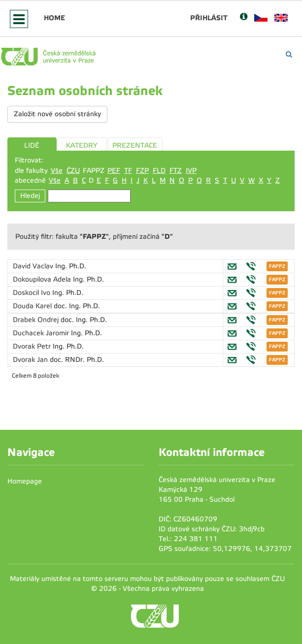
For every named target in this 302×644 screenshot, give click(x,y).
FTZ (176, 171)
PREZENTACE (135, 145)
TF (128, 171)
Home (54, 18)
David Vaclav (34, 266)
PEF (114, 171)
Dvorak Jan (31, 360)
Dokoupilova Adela (43, 279)
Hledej (30, 196)
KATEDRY (82, 145)
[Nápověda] (244, 17)
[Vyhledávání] (289, 54)
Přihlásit (209, 18)
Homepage (25, 481)
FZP (142, 171)
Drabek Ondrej (37, 320)
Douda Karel (33, 306)
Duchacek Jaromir (42, 333)
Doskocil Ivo (33, 293)
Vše (57, 171)
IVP (191, 171)
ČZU (73, 171)
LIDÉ (32, 145)
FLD (159, 171)
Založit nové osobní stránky (57, 114)
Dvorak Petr (33, 346)
